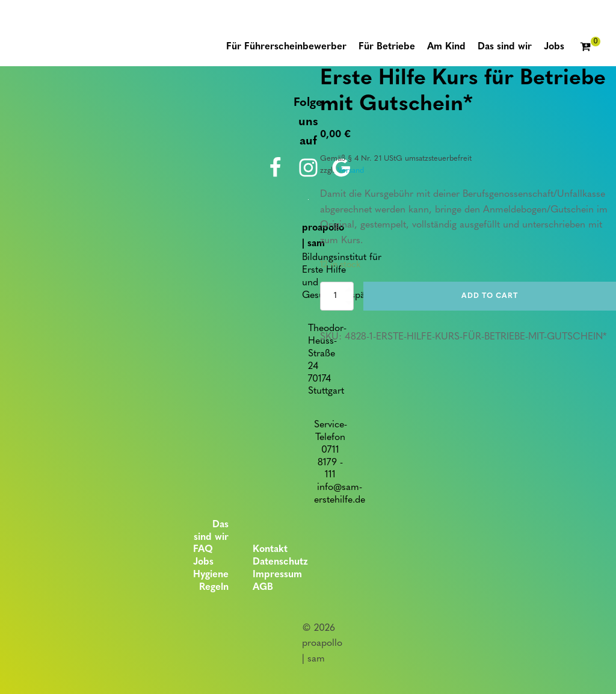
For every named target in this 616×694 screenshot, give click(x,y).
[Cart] (590, 48)
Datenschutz (280, 562)
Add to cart (490, 296)
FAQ (203, 550)
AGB (263, 587)
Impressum (277, 575)
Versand (351, 171)
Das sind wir (211, 531)
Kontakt (270, 550)
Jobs (203, 562)
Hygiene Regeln (211, 581)
